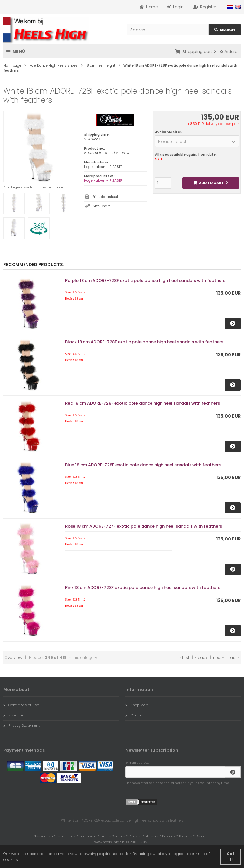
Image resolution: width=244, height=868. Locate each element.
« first (184, 657)
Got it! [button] (231, 857)
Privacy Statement (21, 725)
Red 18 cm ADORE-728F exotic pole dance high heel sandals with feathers (142, 403)
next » (218, 657)
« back (201, 657)
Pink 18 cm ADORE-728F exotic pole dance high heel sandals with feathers (143, 588)
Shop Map (137, 705)
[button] (197, 141)
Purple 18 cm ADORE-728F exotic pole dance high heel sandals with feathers (145, 280)
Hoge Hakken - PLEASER (103, 181)
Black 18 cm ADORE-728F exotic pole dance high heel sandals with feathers (144, 342)
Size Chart (101, 206)
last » (234, 657)
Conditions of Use (21, 705)
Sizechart (14, 715)
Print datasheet (105, 197)
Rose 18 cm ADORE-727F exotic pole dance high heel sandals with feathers (144, 526)
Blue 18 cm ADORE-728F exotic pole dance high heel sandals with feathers (143, 465)
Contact (135, 715)
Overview (14, 657)
